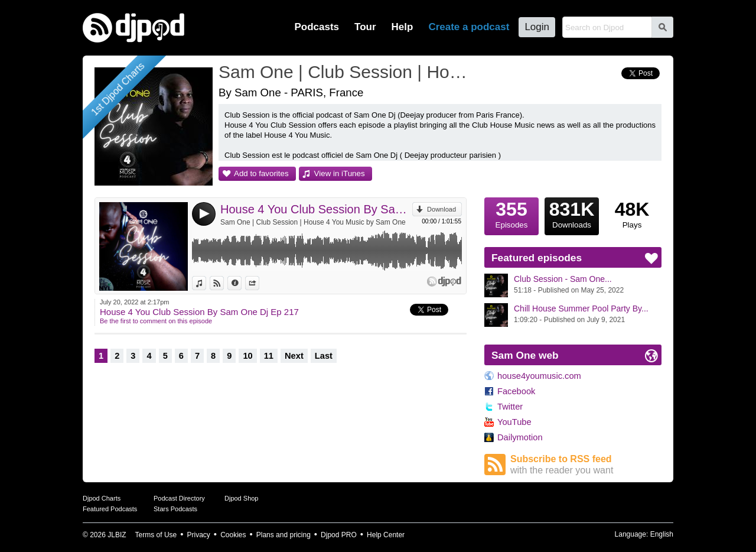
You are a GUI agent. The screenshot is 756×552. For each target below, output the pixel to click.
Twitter (510, 407)
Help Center (386, 535)
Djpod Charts (102, 498)
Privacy (199, 535)
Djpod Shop (242, 498)
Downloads (572, 213)
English (662, 534)
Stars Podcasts (175, 509)
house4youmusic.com (539, 376)
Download (441, 209)
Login (537, 27)
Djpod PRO (339, 535)
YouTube (514, 422)
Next (294, 356)
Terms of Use (156, 535)
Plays (632, 213)
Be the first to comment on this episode (156, 321)
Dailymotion (520, 437)
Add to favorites (261, 173)
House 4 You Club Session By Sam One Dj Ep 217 (316, 209)
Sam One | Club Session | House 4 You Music (346, 72)
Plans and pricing (283, 535)
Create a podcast (469, 27)
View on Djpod (224, 283)
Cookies (233, 535)
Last (324, 356)
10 (247, 356)
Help (403, 27)
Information (241, 283)
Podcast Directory (179, 498)
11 (269, 356)
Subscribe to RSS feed (586, 465)
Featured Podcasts (110, 509)
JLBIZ (117, 535)
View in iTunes (340, 173)
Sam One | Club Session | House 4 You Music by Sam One (313, 222)
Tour (365, 27)
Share (259, 283)
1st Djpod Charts (118, 89)
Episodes (511, 213)
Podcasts (317, 27)
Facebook (516, 391)
